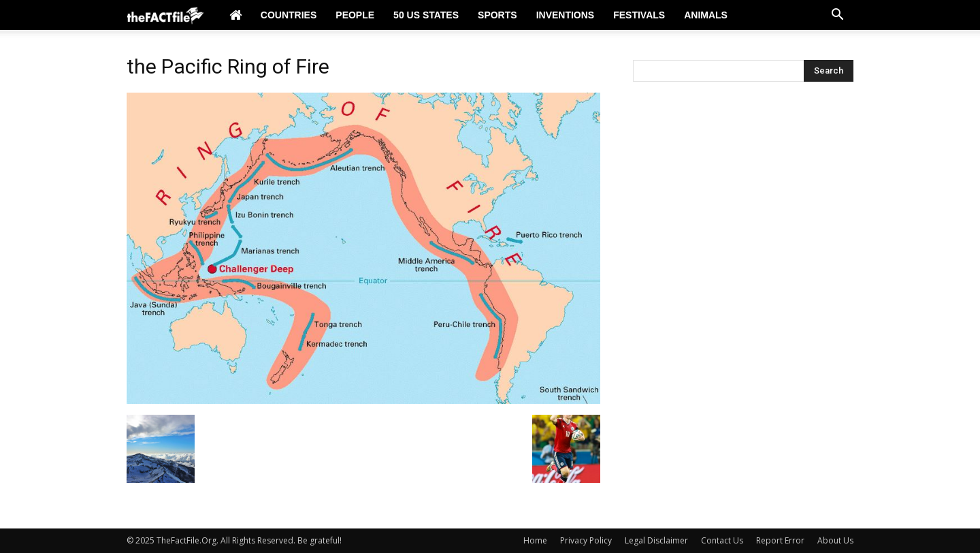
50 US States (426, 15)
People (355, 15)
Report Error (780, 540)
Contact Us (722, 540)
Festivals (639, 15)
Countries (289, 15)
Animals (706, 15)
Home (535, 540)
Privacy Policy (586, 540)
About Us (835, 540)
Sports (497, 15)
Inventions (566, 15)
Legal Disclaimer (656, 540)
